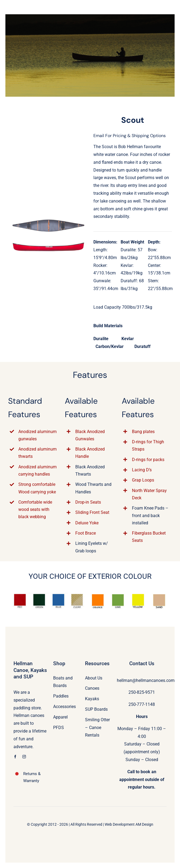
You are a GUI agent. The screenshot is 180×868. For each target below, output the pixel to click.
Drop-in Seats (88, 502)
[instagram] (24, 757)
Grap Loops (143, 480)
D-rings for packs (148, 460)
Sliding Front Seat (92, 512)
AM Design (144, 824)
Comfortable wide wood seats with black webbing (35, 509)
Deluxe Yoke (87, 523)
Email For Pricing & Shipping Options (130, 136)
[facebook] (15, 757)
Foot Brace (86, 533)
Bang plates (143, 432)
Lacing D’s (142, 470)
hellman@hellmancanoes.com (146, 680)
